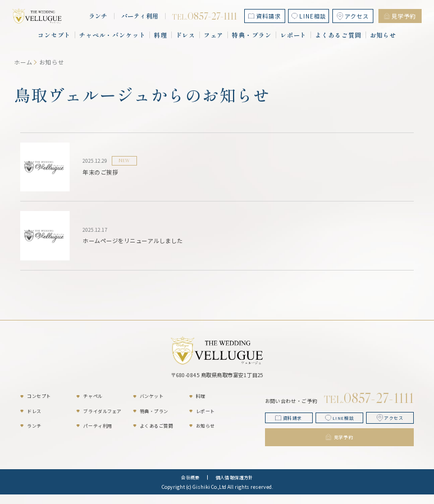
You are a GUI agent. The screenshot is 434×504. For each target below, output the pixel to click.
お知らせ (383, 35)
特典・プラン (252, 35)
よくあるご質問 (338, 35)
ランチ (98, 16)
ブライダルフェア (102, 411)
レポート (294, 35)
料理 (161, 35)
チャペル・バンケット (113, 35)
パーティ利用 (140, 16)
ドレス (186, 35)
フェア (214, 35)
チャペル (93, 396)
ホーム (23, 62)
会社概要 (190, 487)
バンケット (152, 396)
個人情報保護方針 (234, 487)
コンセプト (54, 35)
